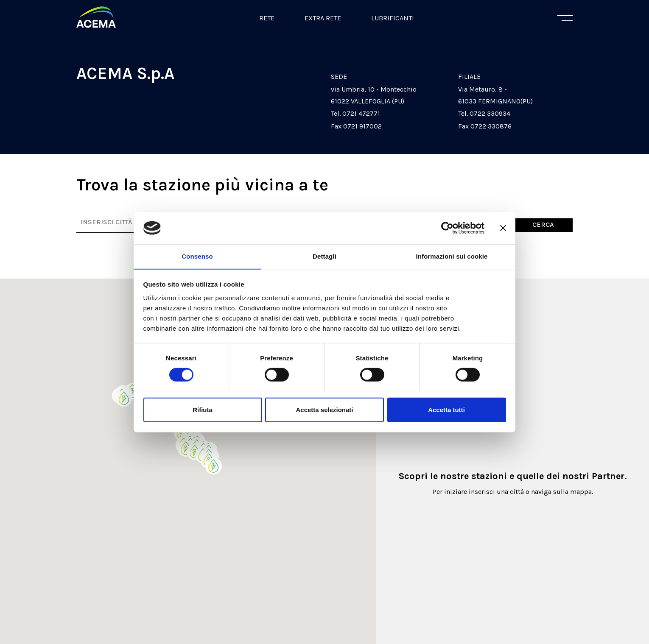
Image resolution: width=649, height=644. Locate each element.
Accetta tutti (446, 410)
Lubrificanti (393, 18)
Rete (267, 18)
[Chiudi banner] (503, 228)
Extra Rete (323, 18)
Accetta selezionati (324, 410)
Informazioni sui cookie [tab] (452, 256)
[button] (195, 452)
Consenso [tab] (197, 256)
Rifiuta (203, 410)
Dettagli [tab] (324, 256)
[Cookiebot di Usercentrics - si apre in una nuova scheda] (447, 228)
